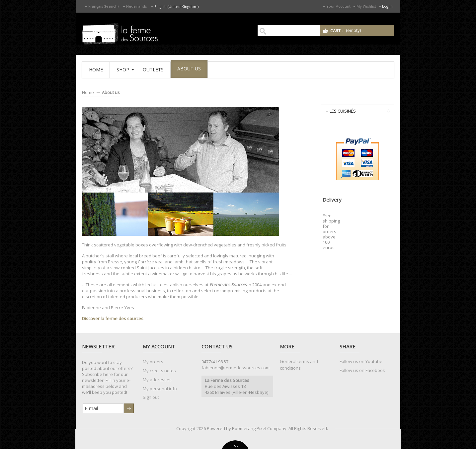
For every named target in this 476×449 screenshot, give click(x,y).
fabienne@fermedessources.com (236, 368)
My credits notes (159, 371)
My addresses (157, 380)
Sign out (151, 397)
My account (159, 346)
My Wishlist (366, 6)
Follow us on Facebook (362, 370)
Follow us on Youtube (361, 361)
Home (88, 92)
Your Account (338, 6)
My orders (153, 362)
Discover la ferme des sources (113, 318)
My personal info (160, 389)
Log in (387, 6)
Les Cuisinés (343, 111)
